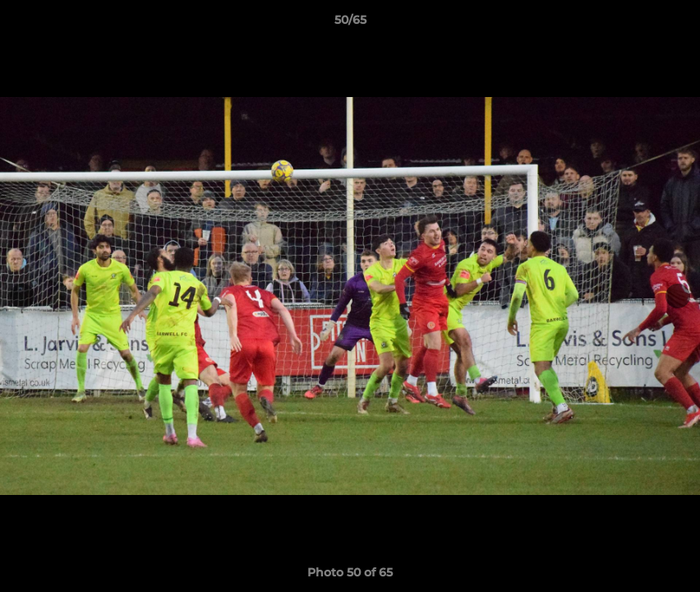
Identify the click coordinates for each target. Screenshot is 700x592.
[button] (670, 24)
